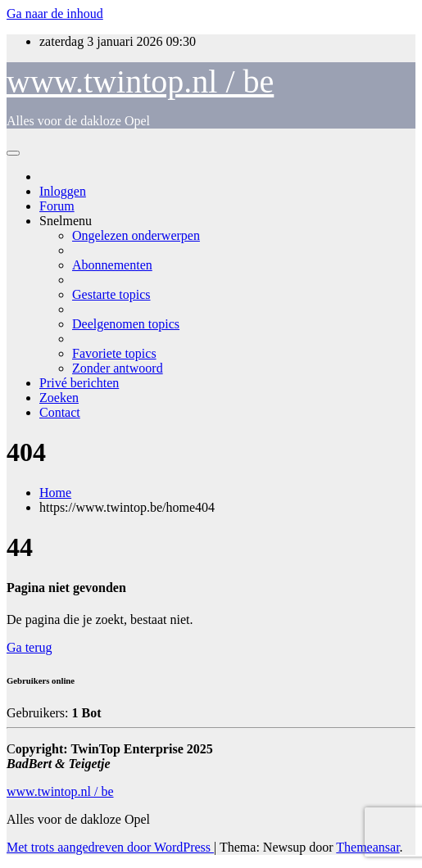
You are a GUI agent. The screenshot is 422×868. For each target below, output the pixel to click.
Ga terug (29, 647)
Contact (60, 412)
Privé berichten (79, 383)
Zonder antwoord (118, 368)
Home (55, 493)
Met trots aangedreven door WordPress (110, 847)
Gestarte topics (111, 294)
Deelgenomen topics (126, 324)
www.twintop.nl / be (140, 81)
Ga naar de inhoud (55, 14)
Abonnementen (112, 265)
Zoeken (59, 398)
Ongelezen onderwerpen (136, 235)
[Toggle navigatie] (13, 153)
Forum (57, 206)
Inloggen (63, 191)
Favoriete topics (114, 353)
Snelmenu (66, 221)
